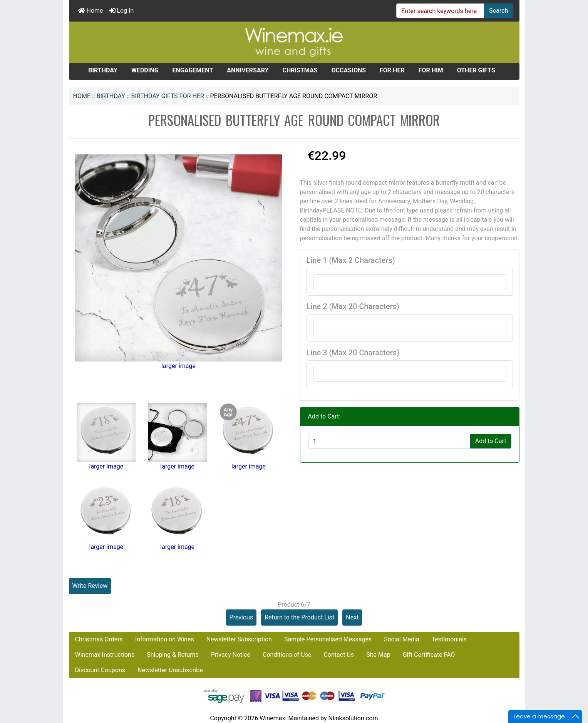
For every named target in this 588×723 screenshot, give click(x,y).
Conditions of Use (287, 655)
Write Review (90, 586)
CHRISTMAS (300, 70)
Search (498, 11)
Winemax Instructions (105, 655)
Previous (241, 617)
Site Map (378, 655)
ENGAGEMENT (193, 70)
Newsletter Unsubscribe (170, 670)
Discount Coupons (100, 670)
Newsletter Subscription (239, 639)
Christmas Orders (99, 639)
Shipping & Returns (173, 655)
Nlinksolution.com (353, 718)
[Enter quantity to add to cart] (389, 441)
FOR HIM (431, 70)
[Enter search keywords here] (440, 11)
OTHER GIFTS (476, 70)
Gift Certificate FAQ (429, 655)
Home (91, 11)
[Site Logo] (294, 42)
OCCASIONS (349, 70)
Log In (122, 11)
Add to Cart (491, 441)
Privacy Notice (231, 655)
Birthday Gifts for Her (168, 96)
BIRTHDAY (111, 96)
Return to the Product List (299, 617)
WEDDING (145, 70)
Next (352, 617)
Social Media (402, 639)
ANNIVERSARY (248, 70)
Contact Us (339, 655)
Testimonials (449, 639)
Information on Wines (165, 639)
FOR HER (392, 70)
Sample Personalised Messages (328, 639)
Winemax (272, 718)
